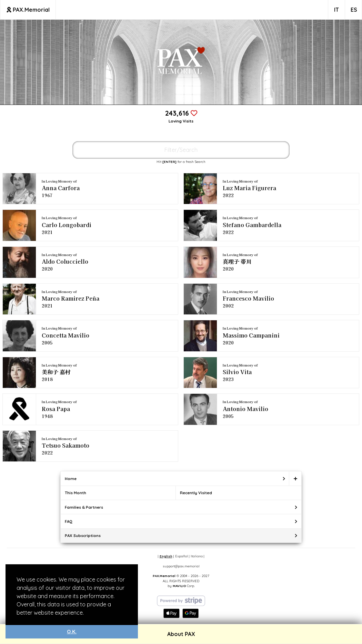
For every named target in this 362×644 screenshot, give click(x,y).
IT (336, 10)
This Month (76, 493)
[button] (86, 613)
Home (71, 479)
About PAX (181, 634)
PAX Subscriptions (83, 535)
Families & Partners (84, 507)
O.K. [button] (72, 632)
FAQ (69, 521)
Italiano (197, 556)
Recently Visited (196, 493)
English (166, 556)
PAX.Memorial (28, 10)
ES (354, 10)
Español (182, 556)
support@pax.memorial (181, 566)
